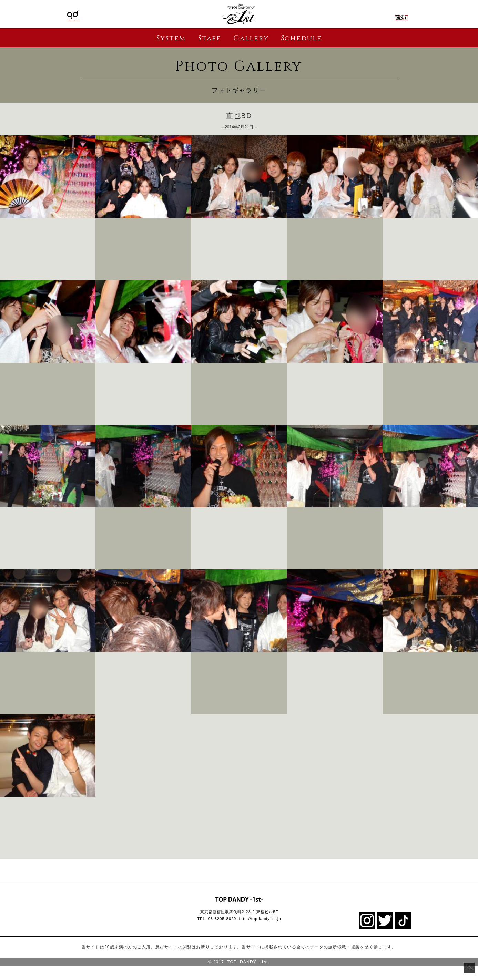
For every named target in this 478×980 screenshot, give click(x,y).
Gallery (251, 38)
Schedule (301, 38)
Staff (210, 38)
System (171, 38)
